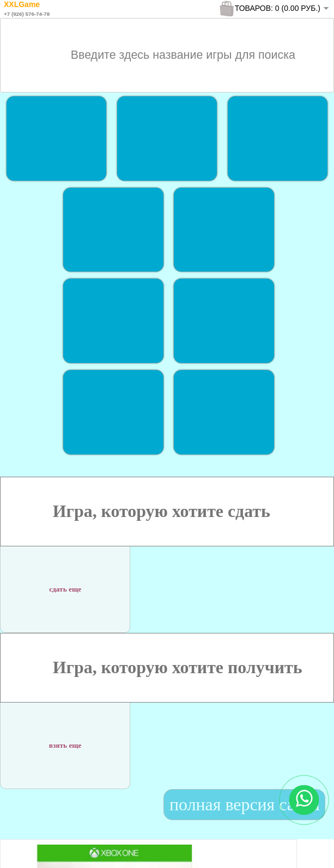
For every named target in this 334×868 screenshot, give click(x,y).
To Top (306, 849)
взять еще (65, 739)
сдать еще (65, 583)
